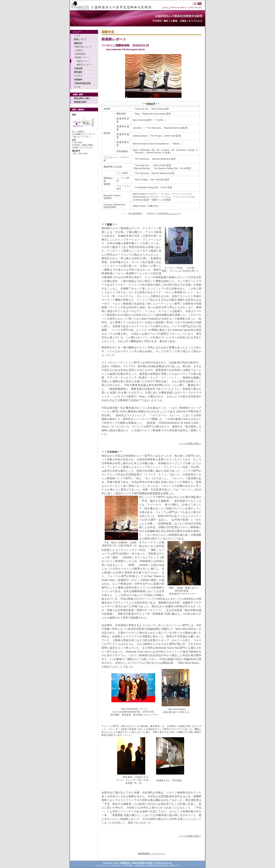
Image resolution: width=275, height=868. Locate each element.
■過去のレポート (84, 65)
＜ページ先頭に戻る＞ (190, 444)
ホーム (166, 8)
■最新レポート (83, 61)
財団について (80, 39)
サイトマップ (195, 8)
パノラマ (78, 76)
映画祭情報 (80, 54)
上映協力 (79, 50)
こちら (174, 214)
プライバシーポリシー (179, 8)
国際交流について (83, 47)
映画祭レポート (82, 57)
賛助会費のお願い (82, 98)
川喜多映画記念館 (82, 83)
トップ (77, 36)
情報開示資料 (80, 102)
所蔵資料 (78, 80)
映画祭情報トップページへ (152, 854)
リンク (77, 87)
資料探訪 (78, 72)
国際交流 (78, 43)
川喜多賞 (78, 68)
